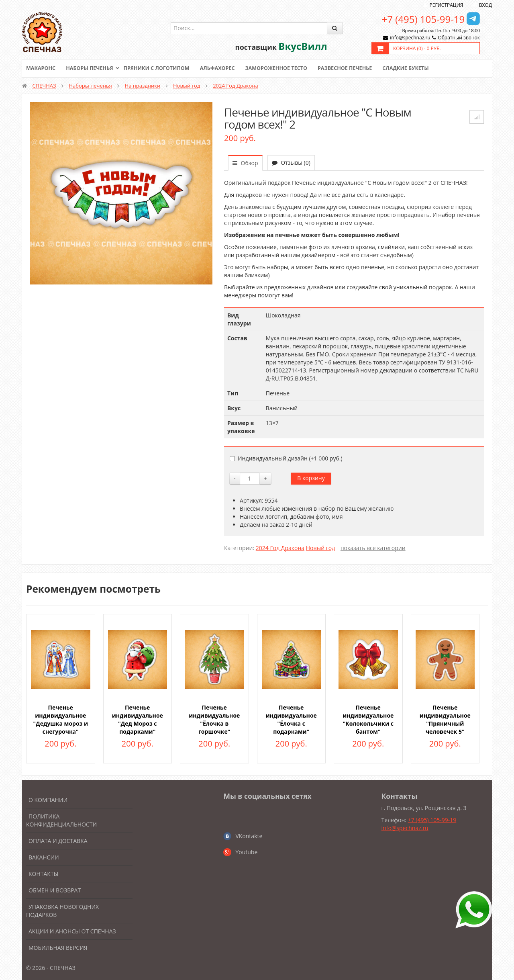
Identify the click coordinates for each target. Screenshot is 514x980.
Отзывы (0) (291, 163)
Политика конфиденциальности (61, 820)
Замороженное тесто (284, 68)
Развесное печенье (354, 68)
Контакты (43, 874)
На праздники (143, 86)
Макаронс (41, 68)
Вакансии (44, 857)
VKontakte (249, 836)
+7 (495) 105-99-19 (423, 19)
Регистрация (447, 5)
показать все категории (373, 548)
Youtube (246, 852)
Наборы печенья (91, 68)
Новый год (187, 86)
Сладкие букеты (417, 68)
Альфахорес (223, 68)
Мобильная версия (58, 948)
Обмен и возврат (55, 890)
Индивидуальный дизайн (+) (286, 458)
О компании (48, 800)
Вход (485, 5)
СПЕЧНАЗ (44, 86)
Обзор (245, 163)
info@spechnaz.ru (410, 38)
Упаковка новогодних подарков (62, 911)
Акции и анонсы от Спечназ (72, 931)
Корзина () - (417, 48)
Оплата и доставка (58, 841)
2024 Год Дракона (236, 86)
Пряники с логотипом (160, 68)
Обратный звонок (459, 38)
